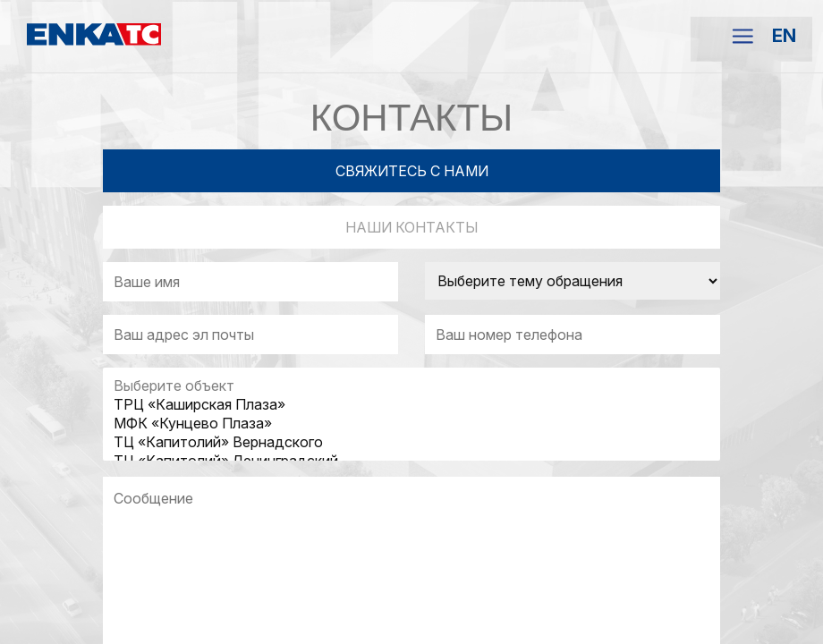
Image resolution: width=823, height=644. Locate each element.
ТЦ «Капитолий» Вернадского (411, 442)
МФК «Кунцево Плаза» (411, 424)
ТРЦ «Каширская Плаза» (411, 405)
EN (784, 36)
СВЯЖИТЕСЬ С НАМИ (412, 171)
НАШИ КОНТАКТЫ (412, 227)
